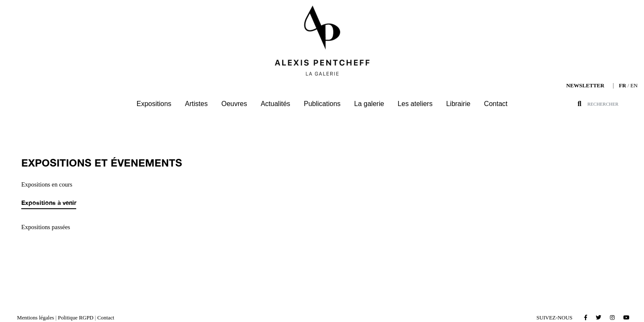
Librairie (458, 104)
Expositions (154, 104)
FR (623, 86)
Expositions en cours (47, 184)
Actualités (275, 104)
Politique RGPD (76, 318)
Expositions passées (46, 227)
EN (634, 86)
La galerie (369, 104)
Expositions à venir (49, 203)
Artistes (196, 104)
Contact (496, 104)
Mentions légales (36, 318)
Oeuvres (234, 104)
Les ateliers (415, 104)
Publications (322, 104)
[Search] (615, 104)
